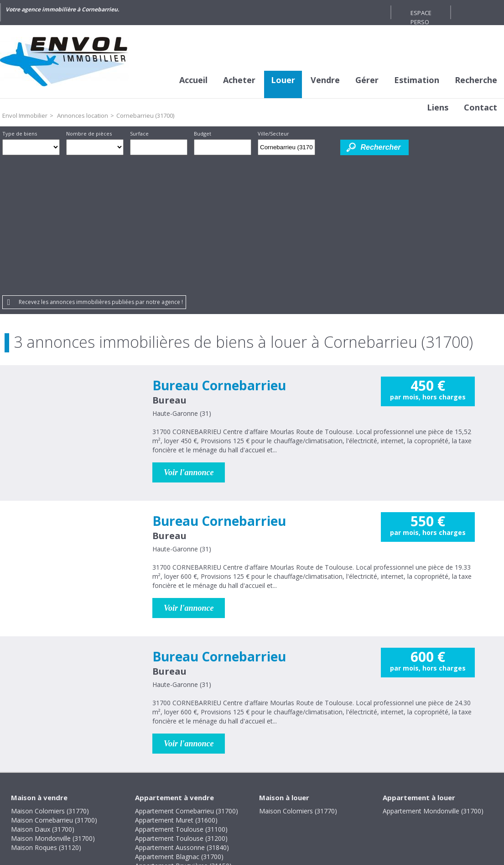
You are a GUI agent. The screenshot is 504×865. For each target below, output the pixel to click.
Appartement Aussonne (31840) (182, 713)
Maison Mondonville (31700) (53, 704)
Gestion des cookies (330, 802)
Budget (203, 134)
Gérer (367, 80)
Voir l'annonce (189, 338)
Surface (139, 134)
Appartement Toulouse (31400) (181, 750)
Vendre (325, 80)
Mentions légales (165, 802)
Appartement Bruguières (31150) (183, 731)
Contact (481, 107)
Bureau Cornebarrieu (219, 251)
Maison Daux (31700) (43, 695)
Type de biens (20, 134)
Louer (283, 80)
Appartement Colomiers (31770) (182, 741)
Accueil (193, 80)
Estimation (417, 80)
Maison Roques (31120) (46, 713)
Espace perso (421, 14)
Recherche (476, 80)
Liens (438, 107)
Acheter (239, 80)
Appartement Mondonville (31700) (433, 677)
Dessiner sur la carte (328, 147)
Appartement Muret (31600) (176, 686)
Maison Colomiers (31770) (50, 677)
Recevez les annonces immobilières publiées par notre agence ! (101, 168)
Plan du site (268, 802)
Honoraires (222, 802)
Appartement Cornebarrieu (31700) (187, 677)
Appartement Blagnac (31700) (179, 722)
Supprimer (309, 150)
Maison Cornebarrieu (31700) (54, 686)
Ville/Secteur (273, 134)
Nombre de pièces (89, 134)
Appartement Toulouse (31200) (181, 704)
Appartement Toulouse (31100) (181, 695)
